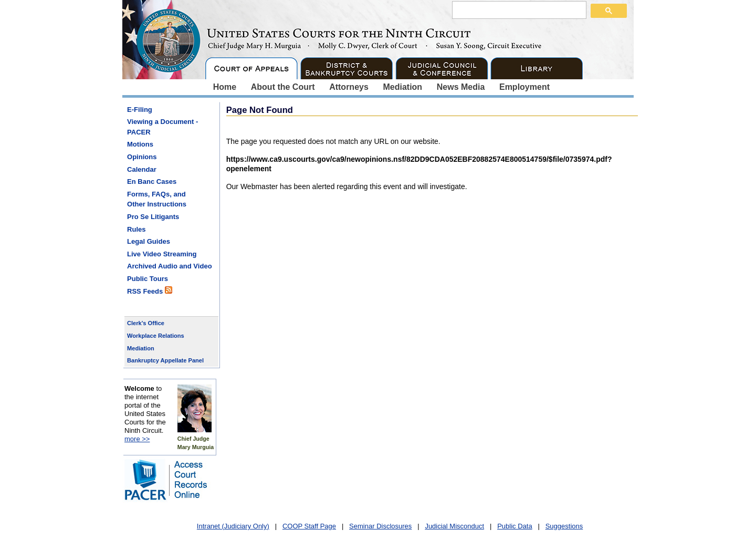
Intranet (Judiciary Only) (233, 526)
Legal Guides (149, 241)
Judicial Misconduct (454, 526)
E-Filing (140, 110)
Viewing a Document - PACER (162, 127)
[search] (518, 9)
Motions (140, 144)
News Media (461, 87)
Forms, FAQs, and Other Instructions (157, 199)
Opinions (142, 157)
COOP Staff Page (309, 526)
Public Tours (148, 279)
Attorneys (349, 87)
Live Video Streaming (162, 254)
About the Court (283, 87)
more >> (137, 439)
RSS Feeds (150, 291)
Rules (136, 229)
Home (225, 87)
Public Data (514, 526)
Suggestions (564, 526)
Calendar (142, 169)
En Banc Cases (152, 181)
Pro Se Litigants (153, 217)
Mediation (402, 87)
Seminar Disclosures (380, 526)
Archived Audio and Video (170, 266)
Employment (524, 87)
